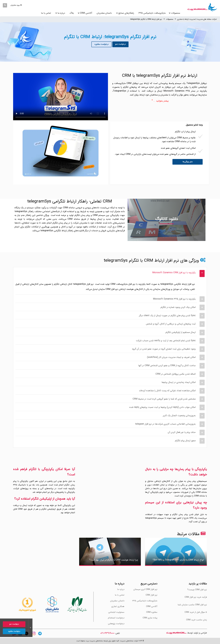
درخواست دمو (120, 44)
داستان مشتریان (104, 13)
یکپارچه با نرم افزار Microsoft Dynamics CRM (174, 273)
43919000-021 (107, 633)
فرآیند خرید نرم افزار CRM (196, 597)
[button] (17, 5)
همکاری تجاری (118, 606)
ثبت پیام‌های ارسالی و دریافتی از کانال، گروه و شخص (171, 324)
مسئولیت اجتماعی (116, 612)
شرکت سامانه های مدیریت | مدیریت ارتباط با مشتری (197, 19)
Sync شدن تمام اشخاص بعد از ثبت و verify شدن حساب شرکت (166, 341)
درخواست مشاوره (102, 44)
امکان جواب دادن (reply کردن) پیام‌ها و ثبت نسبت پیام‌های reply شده (162, 407)
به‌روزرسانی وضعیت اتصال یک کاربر (179, 416)
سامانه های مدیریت (176, 633)
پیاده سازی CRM (150, 618)
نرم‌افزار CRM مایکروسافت (126, 83)
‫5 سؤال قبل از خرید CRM (196, 612)
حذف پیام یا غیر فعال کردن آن (182, 432)
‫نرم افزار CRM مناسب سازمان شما (192, 605)
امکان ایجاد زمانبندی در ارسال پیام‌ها (179, 382)
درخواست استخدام (116, 618)
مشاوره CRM (152, 612)
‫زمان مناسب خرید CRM (197, 620)
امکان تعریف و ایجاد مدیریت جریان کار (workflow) (171, 357)
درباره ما (61, 13)
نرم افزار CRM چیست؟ (197, 590)
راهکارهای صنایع (126, 13)
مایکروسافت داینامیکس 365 (152, 13)
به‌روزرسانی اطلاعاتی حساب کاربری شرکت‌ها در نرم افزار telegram (165, 424)
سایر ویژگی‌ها (188, 162)
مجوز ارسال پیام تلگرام (185, 441)
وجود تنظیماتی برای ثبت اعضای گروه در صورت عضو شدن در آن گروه (164, 349)
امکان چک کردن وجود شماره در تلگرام (178, 307)
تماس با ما (46, 13)
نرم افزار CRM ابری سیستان (145, 589)
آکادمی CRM (152, 606)
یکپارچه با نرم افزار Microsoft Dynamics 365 (174, 299)
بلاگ (72, 13)
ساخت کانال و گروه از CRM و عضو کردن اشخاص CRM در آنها (167, 366)
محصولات (170, 19)
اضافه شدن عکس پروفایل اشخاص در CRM (176, 374)
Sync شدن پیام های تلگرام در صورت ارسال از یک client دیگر (167, 316)
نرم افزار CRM (151, 595)
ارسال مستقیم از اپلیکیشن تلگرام (181, 332)
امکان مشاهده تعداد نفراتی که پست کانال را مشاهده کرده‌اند (167, 391)
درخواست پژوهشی (116, 624)
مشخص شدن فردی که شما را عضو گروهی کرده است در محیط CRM (164, 399)
